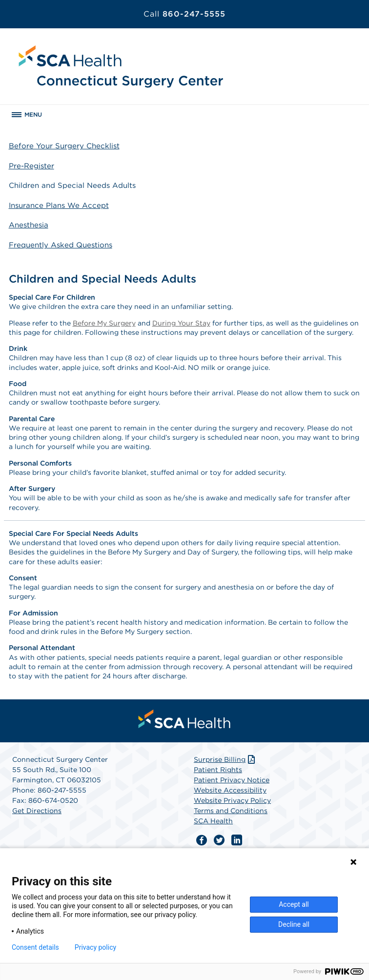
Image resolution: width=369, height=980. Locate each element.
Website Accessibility (230, 790)
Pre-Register (31, 166)
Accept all (294, 904)
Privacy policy (95, 947)
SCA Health (213, 821)
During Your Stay (181, 323)
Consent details (35, 947)
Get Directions (37, 811)
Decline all (294, 924)
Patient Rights (218, 770)
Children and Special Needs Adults (72, 185)
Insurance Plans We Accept (59, 205)
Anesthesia (29, 225)
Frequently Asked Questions (61, 245)
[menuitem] (184, 719)
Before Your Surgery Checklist (64, 146)
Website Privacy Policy (232, 800)
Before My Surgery (104, 323)
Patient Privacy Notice (232, 780)
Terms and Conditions (231, 811)
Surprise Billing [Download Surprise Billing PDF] (225, 759)
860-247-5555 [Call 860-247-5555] (184, 14)
